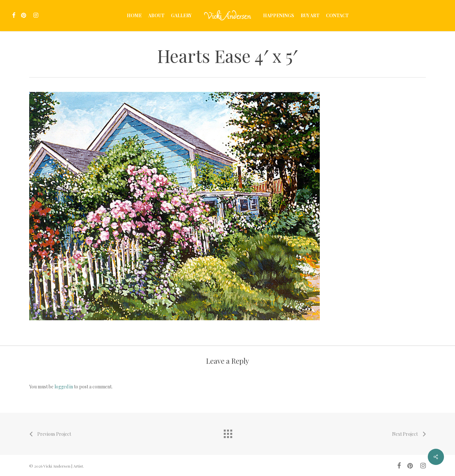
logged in (64, 387)
